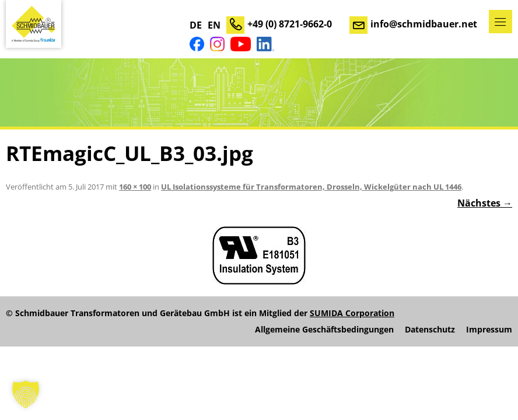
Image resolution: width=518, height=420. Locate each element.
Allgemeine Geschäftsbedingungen (324, 330)
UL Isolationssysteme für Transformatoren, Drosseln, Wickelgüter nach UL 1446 (311, 187)
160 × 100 (135, 187)
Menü (501, 22)
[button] (26, 394)
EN (214, 25)
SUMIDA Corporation (352, 313)
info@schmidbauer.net (424, 24)
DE (196, 25)
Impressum (489, 330)
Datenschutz (430, 330)
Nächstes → (485, 203)
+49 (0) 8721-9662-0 (290, 24)
